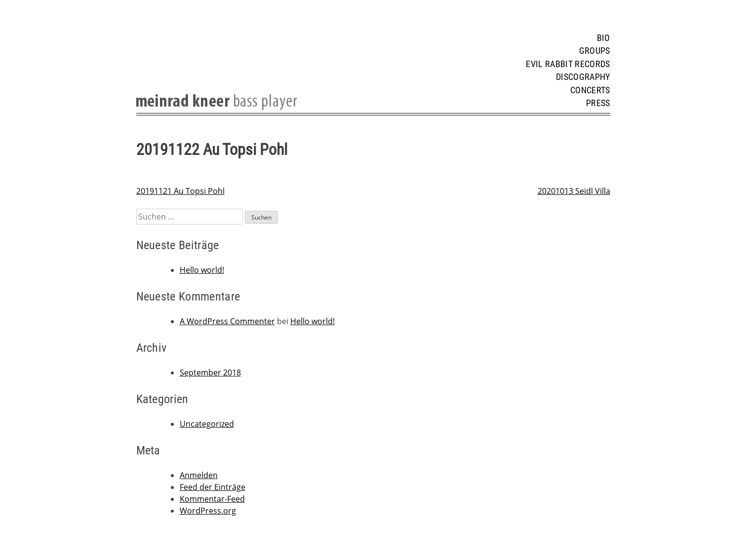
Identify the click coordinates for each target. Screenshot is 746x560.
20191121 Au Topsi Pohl (180, 191)
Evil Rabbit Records (568, 64)
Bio (604, 38)
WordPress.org (208, 511)
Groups (595, 51)
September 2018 (210, 373)
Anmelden (199, 475)
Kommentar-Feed (212, 499)
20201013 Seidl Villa (574, 191)
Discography (583, 77)
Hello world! (202, 270)
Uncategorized (207, 424)
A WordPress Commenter (227, 321)
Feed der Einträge (213, 487)
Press (598, 103)
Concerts (590, 90)
